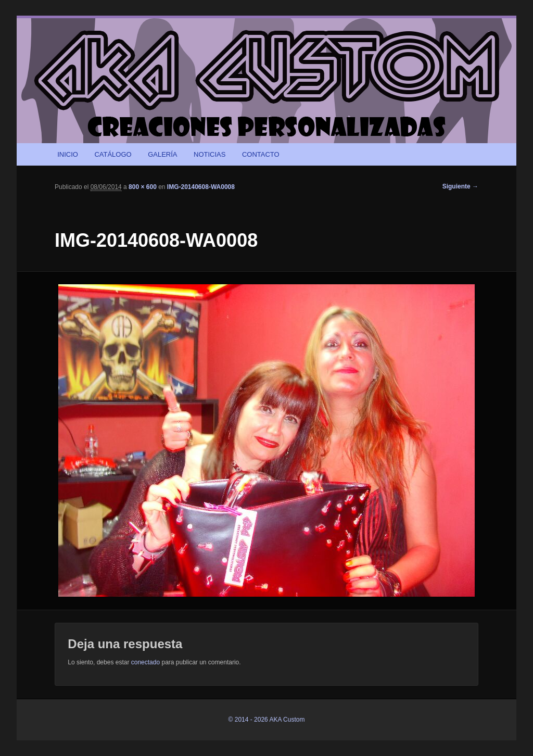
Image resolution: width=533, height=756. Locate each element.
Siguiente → (460, 186)
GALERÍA (162, 154)
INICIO (68, 154)
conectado (145, 662)
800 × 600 (143, 187)
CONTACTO (261, 154)
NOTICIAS (210, 154)
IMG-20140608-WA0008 (201, 187)
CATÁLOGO (113, 154)
